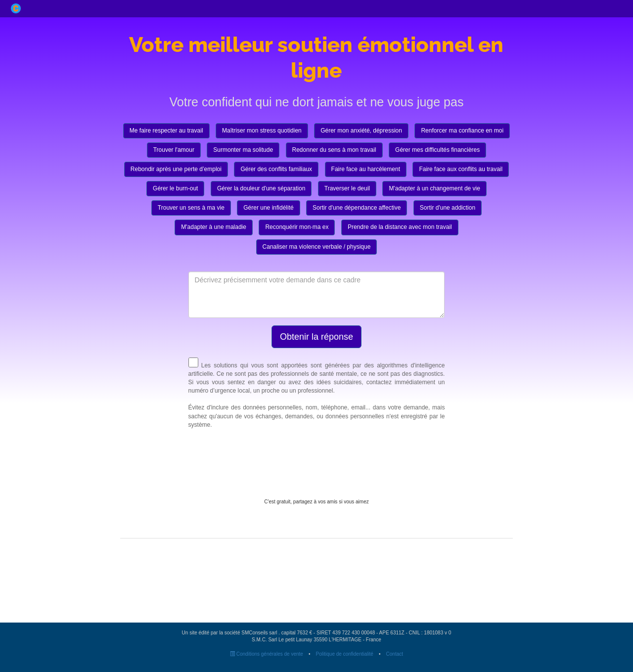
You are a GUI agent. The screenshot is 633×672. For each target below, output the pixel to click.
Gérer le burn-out (175, 188)
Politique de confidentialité (345, 654)
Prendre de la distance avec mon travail (400, 227)
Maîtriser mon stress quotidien (262, 131)
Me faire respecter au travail (166, 131)
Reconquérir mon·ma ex (297, 227)
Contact (395, 654)
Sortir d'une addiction (448, 208)
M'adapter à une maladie (214, 227)
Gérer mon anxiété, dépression (361, 131)
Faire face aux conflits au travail (461, 169)
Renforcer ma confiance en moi (462, 131)
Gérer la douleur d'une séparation (261, 188)
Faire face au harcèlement (366, 169)
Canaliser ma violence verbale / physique (317, 247)
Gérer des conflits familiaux (276, 169)
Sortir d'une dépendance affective (357, 208)
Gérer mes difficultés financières (437, 150)
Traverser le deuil (347, 188)
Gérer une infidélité (268, 208)
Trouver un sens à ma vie (191, 208)
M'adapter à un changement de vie (434, 188)
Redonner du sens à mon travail (334, 150)
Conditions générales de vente (267, 654)
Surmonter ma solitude (243, 150)
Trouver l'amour (174, 150)
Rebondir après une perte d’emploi (176, 169)
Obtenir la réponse (316, 337)
